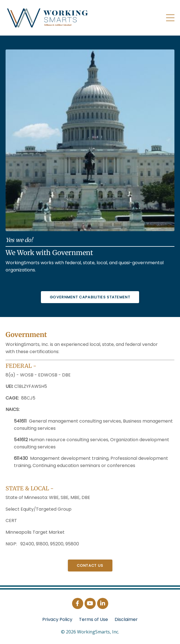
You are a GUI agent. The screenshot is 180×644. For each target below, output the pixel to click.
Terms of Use (93, 619)
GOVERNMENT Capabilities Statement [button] (90, 297)
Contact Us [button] (90, 566)
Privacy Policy (57, 619)
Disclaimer (126, 619)
